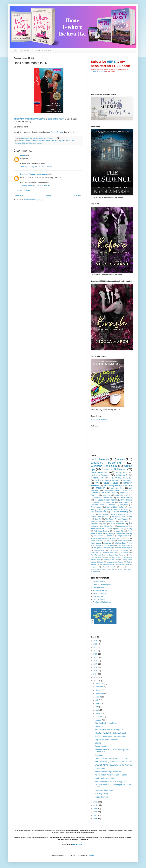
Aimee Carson (57, 132)
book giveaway (100, 459)
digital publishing (124, 541)
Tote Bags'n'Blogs (102, 794)
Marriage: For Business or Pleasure (114, 510)
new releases (38, 143)
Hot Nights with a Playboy (122, 517)
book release (96, 522)
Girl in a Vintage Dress (107, 480)
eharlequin (110, 522)
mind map (96, 572)
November (100, 687)
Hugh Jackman (124, 536)
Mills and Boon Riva (98, 512)
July (97, 700)
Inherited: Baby (120, 543)
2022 (96, 647)
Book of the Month (56, 119)
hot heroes (98, 536)
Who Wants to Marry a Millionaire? (112, 514)
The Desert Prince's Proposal (117, 519)
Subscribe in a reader (99, 420)
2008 (96, 812)
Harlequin (128, 480)
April (97, 710)
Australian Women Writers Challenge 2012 (111, 782)
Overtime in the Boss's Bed (103, 493)
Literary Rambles (99, 588)
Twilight (130, 569)
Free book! (99, 755)
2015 (96, 671)
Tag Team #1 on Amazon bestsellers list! (110, 736)
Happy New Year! (102, 797)
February (99, 717)
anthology (100, 488)
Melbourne (119, 529)
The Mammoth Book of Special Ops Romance (108, 555)
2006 (96, 819)
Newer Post (19, 195)
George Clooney (115, 557)
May (97, 707)
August (98, 697)
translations (124, 502)
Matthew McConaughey (99, 538)
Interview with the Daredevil (101, 529)
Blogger (91, 855)
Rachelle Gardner (100, 599)
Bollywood (124, 505)
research (126, 550)
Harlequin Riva (119, 531)
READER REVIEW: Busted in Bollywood (110, 733)
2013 (96, 677)
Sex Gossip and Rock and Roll (118, 485)
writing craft (122, 475)
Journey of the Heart (111, 560)
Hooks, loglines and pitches (106, 778)
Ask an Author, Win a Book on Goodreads (111, 775)
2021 (96, 651)
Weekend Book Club (104, 466)
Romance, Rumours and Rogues (33, 174)
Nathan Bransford (100, 593)
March (98, 713)
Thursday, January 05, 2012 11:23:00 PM (36, 167)
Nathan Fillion (101, 569)
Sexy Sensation (118, 524)
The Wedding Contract (107, 564)
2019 (96, 657)
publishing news (122, 495)
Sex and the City (110, 553)
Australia (34, 141)
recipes (112, 505)
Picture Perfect (110, 545)
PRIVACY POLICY (43, 50)
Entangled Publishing (106, 463)
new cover (124, 522)
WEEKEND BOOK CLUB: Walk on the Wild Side (113, 765)
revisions (94, 524)
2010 (96, 805)
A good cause (100, 768)
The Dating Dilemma (125, 545)
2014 (96, 674)
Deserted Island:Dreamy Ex (101, 498)
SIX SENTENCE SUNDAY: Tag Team (109, 730)
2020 (96, 654)
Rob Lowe (111, 569)
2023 (96, 644)
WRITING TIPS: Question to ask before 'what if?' (113, 762)
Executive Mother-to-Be (114, 507)
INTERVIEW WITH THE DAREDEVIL (30, 119)
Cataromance (96, 507)
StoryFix (98, 519)
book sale (107, 495)
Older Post (77, 195)
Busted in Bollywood (114, 469)
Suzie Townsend (124, 553)
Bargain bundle (101, 746)
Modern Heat (97, 478)
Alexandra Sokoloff (100, 590)
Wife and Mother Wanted (123, 548)
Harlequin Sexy (56, 141)
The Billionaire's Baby (124, 533)
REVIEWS (26, 50)
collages (104, 567)
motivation (113, 567)
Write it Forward (99, 582)
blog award (95, 567)
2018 (96, 661)
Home (14, 50)
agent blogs (111, 541)
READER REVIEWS (124, 498)
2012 (96, 681)
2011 (96, 802)
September (100, 693)
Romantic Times (97, 505)
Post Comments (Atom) (33, 200)
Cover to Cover (111, 483)
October (99, 690)
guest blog (110, 502)
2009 (96, 809)
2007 (96, 815)
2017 (96, 664)
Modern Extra (114, 538)
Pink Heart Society (101, 531)
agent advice (123, 526)
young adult (121, 473)
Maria (22, 155)
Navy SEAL (126, 538)
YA (97, 483)
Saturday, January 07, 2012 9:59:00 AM (35, 185)
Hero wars (99, 726)
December (100, 684)
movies (122, 567)
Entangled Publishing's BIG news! (108, 772)
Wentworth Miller (124, 564)
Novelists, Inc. (98, 596)
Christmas (111, 536)
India (105, 524)
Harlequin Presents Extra (116, 490)
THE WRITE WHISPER (121, 478)
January (99, 720)
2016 (96, 667)
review (121, 459)
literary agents (96, 543)
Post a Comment (24, 190)
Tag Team (109, 533)
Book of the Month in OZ (104, 790)
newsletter (108, 543)
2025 (96, 641)
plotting (129, 529)
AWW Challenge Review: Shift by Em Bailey (112, 758)
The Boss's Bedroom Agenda (106, 500)
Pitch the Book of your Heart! (106, 723)
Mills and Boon (27, 143)
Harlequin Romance (100, 475)
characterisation (100, 550)
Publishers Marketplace (102, 602)
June (98, 703)
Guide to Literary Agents (102, 585)
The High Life (121, 569)
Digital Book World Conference (107, 740)
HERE (111, 62)
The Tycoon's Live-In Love (102, 548)
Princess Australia (97, 541)
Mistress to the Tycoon (115, 562)
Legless (98, 743)
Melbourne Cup (96, 553)
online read (114, 550)
